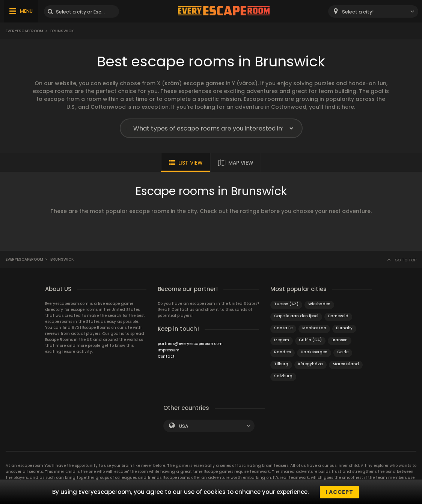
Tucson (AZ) (286, 304)
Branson (340, 340)
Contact (166, 356)
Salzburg (283, 376)
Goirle (343, 352)
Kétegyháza (310, 364)
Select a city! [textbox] (358, 12)
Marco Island (346, 364)
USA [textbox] (184, 426)
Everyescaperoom (24, 31)
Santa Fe (283, 328)
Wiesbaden (319, 304)
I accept (339, 492)
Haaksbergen (314, 352)
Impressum (169, 350)
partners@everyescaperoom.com (190, 344)
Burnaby (344, 328)
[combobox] (373, 11)
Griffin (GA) (310, 340)
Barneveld (338, 316)
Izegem (282, 340)
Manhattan (314, 328)
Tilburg (281, 364)
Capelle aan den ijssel (296, 316)
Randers (283, 352)
